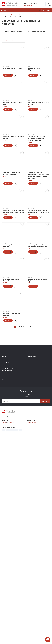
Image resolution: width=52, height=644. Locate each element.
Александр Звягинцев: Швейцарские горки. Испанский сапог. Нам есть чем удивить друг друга (39, 175)
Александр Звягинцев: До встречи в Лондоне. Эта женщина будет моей (37, 138)
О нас (3, 366)
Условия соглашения (7, 371)
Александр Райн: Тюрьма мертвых (11, 314)
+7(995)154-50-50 (30, 4)
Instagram (9, 423)
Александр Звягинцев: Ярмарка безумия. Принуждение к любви (14, 211)
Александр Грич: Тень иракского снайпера (14, 137)
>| (37, 327)
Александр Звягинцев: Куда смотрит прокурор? (12, 174)
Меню (4, 10)
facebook (4, 423)
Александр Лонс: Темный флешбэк (12, 246)
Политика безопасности (8, 368)
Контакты (4, 377)
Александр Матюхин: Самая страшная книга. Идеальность (38, 246)
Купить (8, 75)
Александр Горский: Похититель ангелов (39, 103)
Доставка (4, 375)
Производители (5, 373)
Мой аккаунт (43, 10)
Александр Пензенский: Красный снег (11, 280)
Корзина (49, 4)
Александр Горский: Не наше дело (13, 103)
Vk (14, 423)
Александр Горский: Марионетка (35, 69)
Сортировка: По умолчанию (13, 41)
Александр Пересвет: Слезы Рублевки (38, 280)
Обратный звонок (28, 5)
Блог (3, 380)
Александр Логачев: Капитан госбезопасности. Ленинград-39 (39, 211)
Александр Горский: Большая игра (13, 69)
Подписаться (45, 401)
